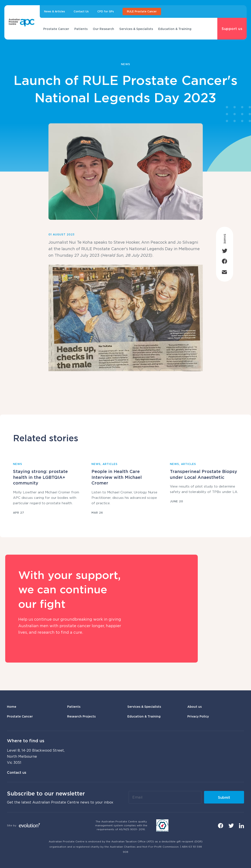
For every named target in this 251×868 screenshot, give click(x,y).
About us (194, 707)
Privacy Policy (198, 716)
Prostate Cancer (56, 29)
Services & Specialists (136, 29)
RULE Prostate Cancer (142, 11)
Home (12, 707)
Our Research (103, 29)
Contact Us (81, 11)
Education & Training (175, 29)
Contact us (17, 772)
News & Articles (55, 11)
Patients (81, 29)
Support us (232, 29)
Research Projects (81, 716)
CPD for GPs (106, 11)
